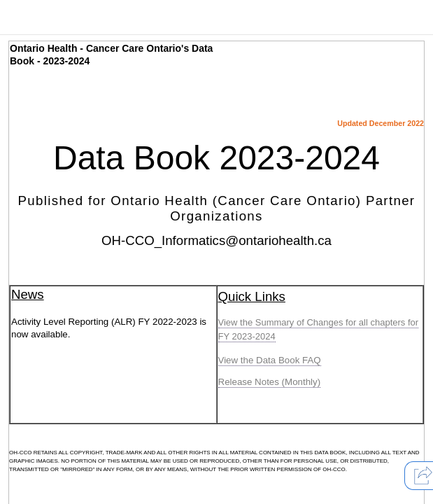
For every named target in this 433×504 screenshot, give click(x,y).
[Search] (69, 21)
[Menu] (21, 21)
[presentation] (21, 21)
